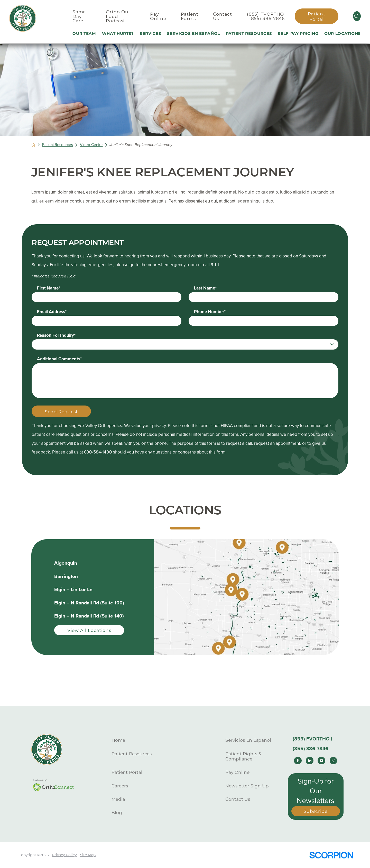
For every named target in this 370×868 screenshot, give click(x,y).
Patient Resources (58, 145)
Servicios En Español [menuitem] (193, 33)
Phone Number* (210, 312)
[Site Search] (357, 16)
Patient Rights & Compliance (243, 756)
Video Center (91, 145)
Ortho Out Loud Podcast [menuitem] (118, 16)
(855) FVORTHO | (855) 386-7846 (267, 16)
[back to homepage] (33, 145)
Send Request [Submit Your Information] (61, 412)
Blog (117, 812)
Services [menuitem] (151, 33)
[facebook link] (298, 761)
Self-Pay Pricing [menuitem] (298, 33)
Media (118, 799)
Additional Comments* (59, 359)
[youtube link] (321, 761)
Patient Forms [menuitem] (190, 16)
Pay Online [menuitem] (158, 16)
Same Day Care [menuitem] (79, 16)
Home (118, 740)
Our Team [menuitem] (84, 33)
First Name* (49, 288)
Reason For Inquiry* (56, 335)
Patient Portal (317, 16)
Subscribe (316, 811)
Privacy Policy (64, 855)
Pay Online (237, 772)
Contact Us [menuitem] (223, 16)
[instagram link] (334, 761)
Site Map (88, 855)
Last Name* (205, 288)
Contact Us (238, 799)
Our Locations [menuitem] (343, 33)
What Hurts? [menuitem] (118, 33)
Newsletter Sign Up (247, 786)
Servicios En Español (248, 740)
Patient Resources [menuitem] (249, 33)
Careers (120, 786)
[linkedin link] (310, 761)
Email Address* (52, 312)
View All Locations (89, 630)
